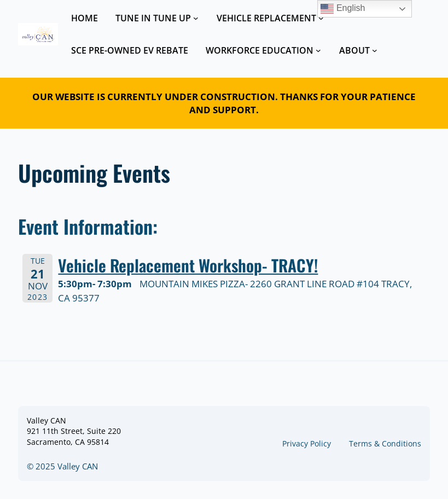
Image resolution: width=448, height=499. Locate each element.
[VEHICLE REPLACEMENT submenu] (321, 18)
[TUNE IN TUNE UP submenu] (196, 18)
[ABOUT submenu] (375, 50)
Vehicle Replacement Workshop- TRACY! (188, 265)
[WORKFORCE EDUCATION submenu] (318, 50)
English (343, 9)
